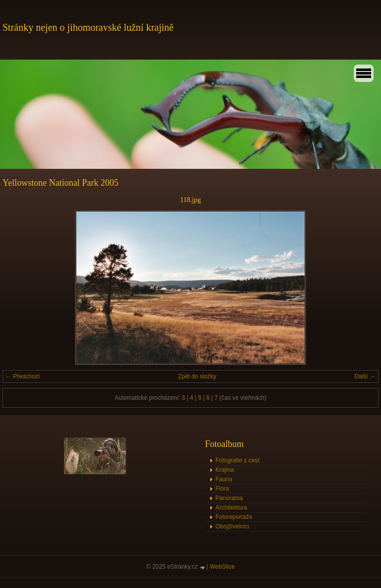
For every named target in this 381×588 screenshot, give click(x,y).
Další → (365, 376)
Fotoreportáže (234, 517)
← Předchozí (23, 376)
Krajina (224, 470)
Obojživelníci (232, 526)
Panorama (229, 498)
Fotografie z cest (237, 460)
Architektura (231, 508)
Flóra (222, 489)
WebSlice (222, 567)
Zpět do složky (197, 376)
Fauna (224, 479)
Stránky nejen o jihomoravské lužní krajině (88, 27)
